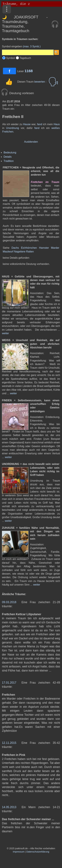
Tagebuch (25, 58)
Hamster (44, 248)
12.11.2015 (9, 743)
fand (40, 124)
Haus (57, 124)
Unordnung (12, 128)
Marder (55, 248)
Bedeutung (10, 152)
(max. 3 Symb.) (32, 46)
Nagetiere (20, 252)
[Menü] (7, 9)
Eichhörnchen (29, 248)
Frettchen (8, 132)
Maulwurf (8, 252)
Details (8, 157)
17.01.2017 (9, 683)
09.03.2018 (9, 602)
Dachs (15, 248)
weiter (5, 333)
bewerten (40, 82)
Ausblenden (31, 142)
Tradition (9, 161)
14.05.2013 (9, 807)
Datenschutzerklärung (38, 852)
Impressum (19, 852)
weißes (56, 128)
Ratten (30, 252)
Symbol (10, 58)
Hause (27, 124)
